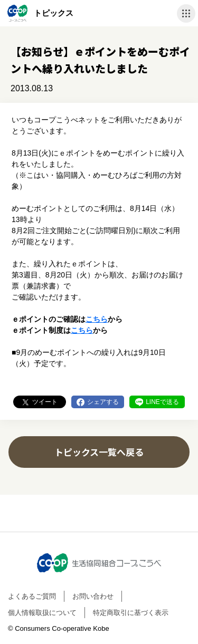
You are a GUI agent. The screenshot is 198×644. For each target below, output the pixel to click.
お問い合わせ (93, 596)
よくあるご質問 (32, 596)
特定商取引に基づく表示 (131, 613)
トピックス (54, 13)
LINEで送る (162, 402)
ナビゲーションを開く (186, 13)
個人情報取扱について (42, 613)
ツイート (45, 402)
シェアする (103, 402)
